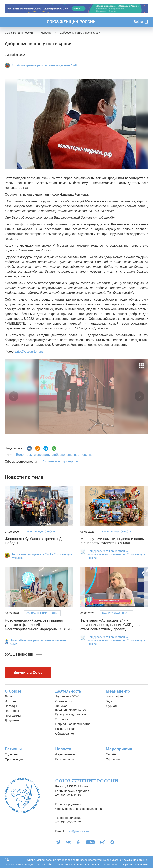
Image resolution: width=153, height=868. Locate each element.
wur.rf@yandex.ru (77, 831)
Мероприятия (119, 749)
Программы (13, 716)
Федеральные (65, 754)
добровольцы (62, 455)
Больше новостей (23, 655)
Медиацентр (118, 691)
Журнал (111, 706)
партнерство (83, 455)
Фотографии (114, 696)
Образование (64, 733)
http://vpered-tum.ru (29, 351)
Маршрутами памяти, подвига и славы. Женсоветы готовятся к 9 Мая (113, 541)
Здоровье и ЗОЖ (67, 696)
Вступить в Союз (28, 673)
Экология (62, 719)
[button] (14, 396)
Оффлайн (113, 759)
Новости (63, 749)
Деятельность (68, 691)
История (11, 701)
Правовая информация (19, 865)
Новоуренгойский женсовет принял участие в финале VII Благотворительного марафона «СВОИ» (38, 625)
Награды (11, 706)
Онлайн (111, 754)
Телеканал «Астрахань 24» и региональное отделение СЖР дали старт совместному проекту (111, 625)
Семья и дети (65, 701)
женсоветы (42, 455)
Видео (110, 701)
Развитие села (65, 729)
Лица (8, 696)
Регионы (13, 749)
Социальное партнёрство (60, 461)
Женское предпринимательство (71, 708)
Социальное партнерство (73, 724)
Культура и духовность (41, 532)
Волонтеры (24, 455)
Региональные (65, 759)
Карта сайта (45, 865)
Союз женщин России (71, 22)
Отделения (12, 754)
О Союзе (13, 691)
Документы (12, 720)
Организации (14, 759)
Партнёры (12, 711)
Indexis (144, 865)
